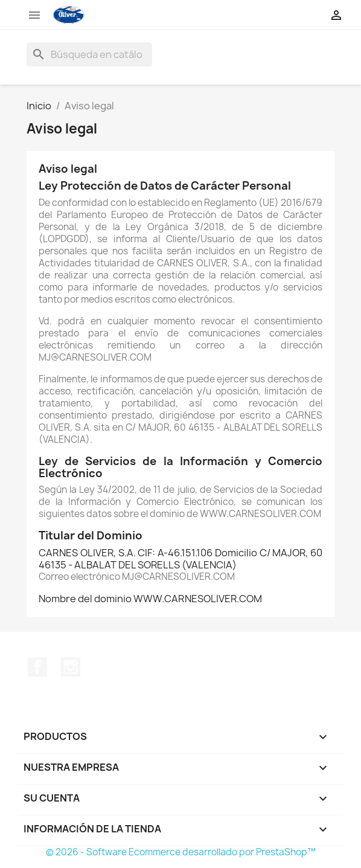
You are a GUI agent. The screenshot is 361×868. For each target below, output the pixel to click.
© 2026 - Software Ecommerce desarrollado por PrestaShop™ (181, 852)
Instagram (71, 667)
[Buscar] (89, 54)
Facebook (37, 667)
